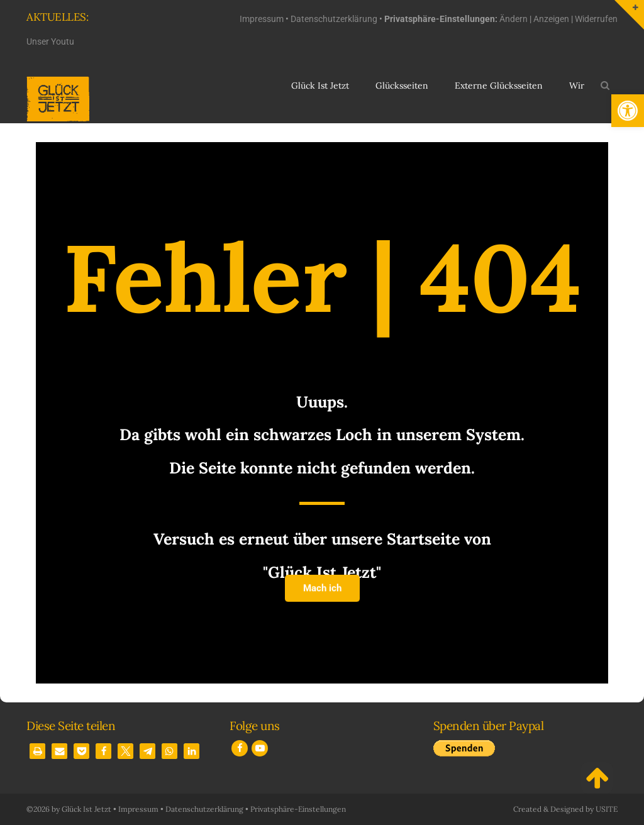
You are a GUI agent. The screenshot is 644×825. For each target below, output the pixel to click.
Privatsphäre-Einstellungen (298, 809)
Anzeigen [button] (551, 19)
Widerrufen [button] (596, 19)
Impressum (262, 19)
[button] (628, 111)
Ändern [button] (514, 19)
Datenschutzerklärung (334, 19)
